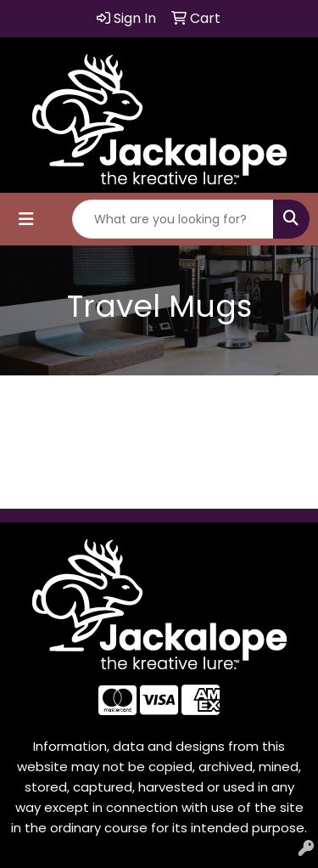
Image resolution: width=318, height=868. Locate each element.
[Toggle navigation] (26, 219)
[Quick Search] (173, 219)
